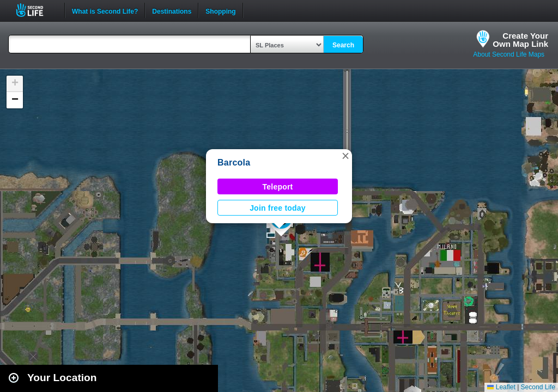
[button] (345, 156)
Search (343, 45)
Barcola (234, 163)
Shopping (220, 10)
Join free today (278, 208)
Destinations (172, 10)
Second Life (36, 10)
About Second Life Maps (509, 54)
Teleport (278, 187)
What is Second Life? (105, 10)
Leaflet (501, 387)
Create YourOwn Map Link (520, 40)
